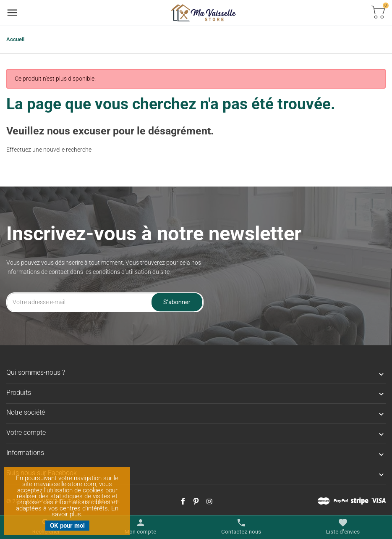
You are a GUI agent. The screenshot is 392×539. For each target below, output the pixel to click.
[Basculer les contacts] (241, 527)
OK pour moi (67, 526)
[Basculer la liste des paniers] (378, 13)
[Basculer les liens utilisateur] (140, 527)
